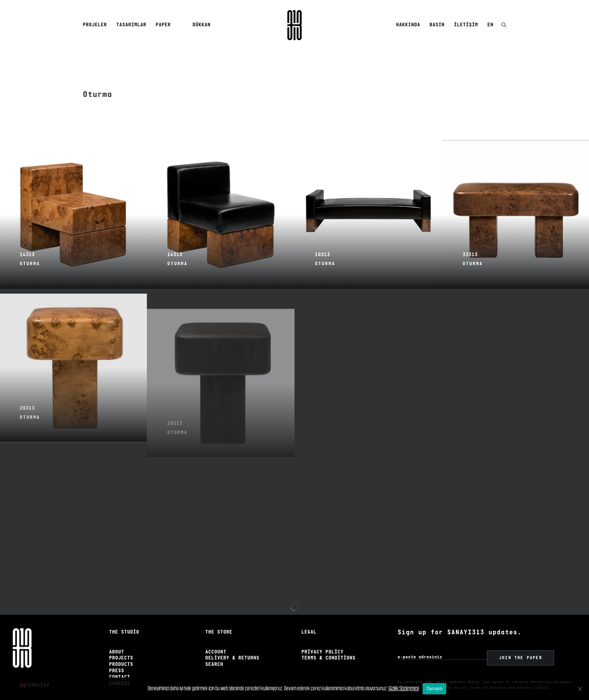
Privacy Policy (322, 641)
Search (214, 654)
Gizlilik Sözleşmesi (404, 688)
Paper (163, 25)
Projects (121, 647)
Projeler (95, 25)
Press (116, 660)
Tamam (435, 689)
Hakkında (408, 25)
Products (121, 654)
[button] (504, 25)
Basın (437, 25)
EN (490, 25)
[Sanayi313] (294, 25)
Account (216, 641)
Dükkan (201, 25)
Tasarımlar (131, 25)
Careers (119, 673)
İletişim (466, 25)
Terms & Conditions (328, 647)
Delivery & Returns (232, 647)
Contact (119, 666)
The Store (219, 621)
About (116, 641)
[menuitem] (96, 25)
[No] (580, 689)
